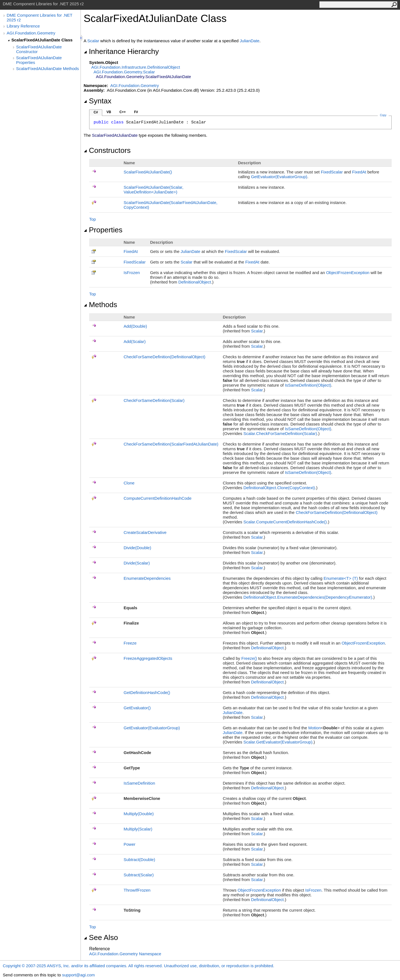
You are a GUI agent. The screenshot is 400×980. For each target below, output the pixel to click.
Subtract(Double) (139, 860)
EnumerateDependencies (147, 578)
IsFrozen (132, 273)
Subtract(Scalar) (139, 875)
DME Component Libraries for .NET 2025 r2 (39, 18)
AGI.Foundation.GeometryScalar (124, 72)
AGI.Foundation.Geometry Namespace (125, 954)
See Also (101, 937)
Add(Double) (135, 326)
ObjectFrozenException (348, 273)
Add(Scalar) (135, 341)
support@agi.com (78, 975)
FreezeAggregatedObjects (148, 658)
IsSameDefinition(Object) (308, 385)
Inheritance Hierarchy (121, 51)
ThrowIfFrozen (137, 890)
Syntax (97, 101)
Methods (100, 305)
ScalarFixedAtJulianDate (148, 172)
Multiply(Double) (139, 814)
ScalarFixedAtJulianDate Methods (47, 69)
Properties (103, 230)
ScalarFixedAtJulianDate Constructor (39, 49)
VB (109, 112)
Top (92, 219)
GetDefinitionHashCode (147, 692)
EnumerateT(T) (341, 578)
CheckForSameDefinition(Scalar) (154, 400)
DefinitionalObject (195, 282)
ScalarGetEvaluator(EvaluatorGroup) (278, 742)
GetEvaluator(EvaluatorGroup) (279, 177)
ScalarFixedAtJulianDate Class (42, 40)
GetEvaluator (137, 708)
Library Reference (23, 26)
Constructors (107, 150)
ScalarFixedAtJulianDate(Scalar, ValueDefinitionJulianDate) (153, 190)
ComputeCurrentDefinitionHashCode (157, 498)
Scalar (93, 41)
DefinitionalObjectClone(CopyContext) (279, 488)
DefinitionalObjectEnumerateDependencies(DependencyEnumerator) (308, 597)
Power (130, 844)
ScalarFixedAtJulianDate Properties (39, 60)
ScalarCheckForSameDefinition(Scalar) (280, 433)
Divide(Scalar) (137, 563)
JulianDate (250, 41)
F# (136, 112)
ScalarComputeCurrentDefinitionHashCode (285, 522)
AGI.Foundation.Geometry (31, 33)
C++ (123, 112)
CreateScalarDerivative (145, 532)
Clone (129, 483)
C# (96, 112)
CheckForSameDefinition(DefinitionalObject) (164, 357)
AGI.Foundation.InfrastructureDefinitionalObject (136, 67)
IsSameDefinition (139, 783)
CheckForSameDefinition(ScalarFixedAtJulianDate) (171, 444)
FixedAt (359, 172)
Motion (315, 728)
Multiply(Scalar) (138, 829)
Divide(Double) (137, 548)
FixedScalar (332, 172)
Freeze (130, 643)
